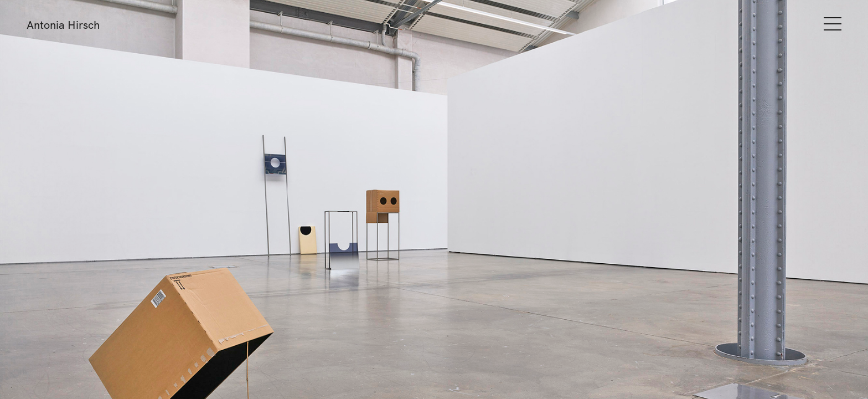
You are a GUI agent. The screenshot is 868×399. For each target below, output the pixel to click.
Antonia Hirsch (63, 25)
